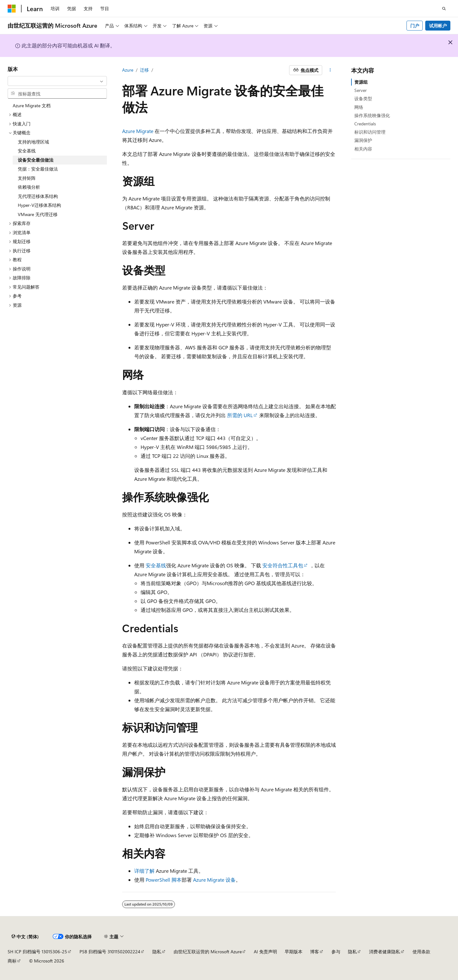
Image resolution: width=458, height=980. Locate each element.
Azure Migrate (138, 131)
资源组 (361, 82)
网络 (359, 107)
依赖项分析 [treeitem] (29, 187)
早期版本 (294, 952)
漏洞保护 (363, 140)
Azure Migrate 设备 (214, 880)
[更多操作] (330, 70)
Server (361, 90)
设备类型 (363, 98)
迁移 (144, 70)
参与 (336, 952)
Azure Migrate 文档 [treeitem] (32, 105)
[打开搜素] (444, 9)
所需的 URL (240, 415)
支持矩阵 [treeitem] (27, 178)
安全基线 (156, 565)
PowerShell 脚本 (164, 880)
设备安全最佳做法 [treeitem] (36, 160)
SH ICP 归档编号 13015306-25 (37, 952)
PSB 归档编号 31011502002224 (110, 952)
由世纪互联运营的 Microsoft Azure (208, 952)
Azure (128, 70)
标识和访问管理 (370, 132)
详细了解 (144, 871)
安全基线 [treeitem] (27, 151)
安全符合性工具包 (283, 565)
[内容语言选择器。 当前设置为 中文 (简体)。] (25, 937)
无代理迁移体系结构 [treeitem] (38, 196)
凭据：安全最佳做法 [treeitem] (38, 169)
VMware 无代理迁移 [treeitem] (38, 214)
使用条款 (421, 952)
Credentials (365, 124)
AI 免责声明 (265, 952)
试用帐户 (438, 26)
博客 (315, 952)
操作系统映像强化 (372, 115)
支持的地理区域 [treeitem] (33, 142)
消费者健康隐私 (385, 952)
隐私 (157, 952)
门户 (415, 26)
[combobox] (57, 81)
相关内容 (363, 149)
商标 (12, 961)
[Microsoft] (12, 9)
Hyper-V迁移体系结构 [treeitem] (39, 205)
